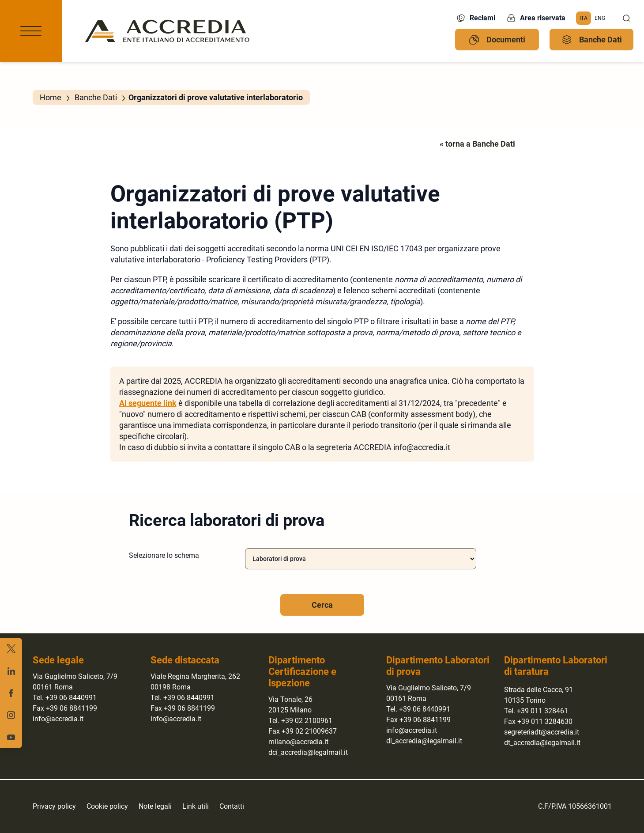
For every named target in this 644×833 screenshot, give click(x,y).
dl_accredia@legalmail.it (424, 741)
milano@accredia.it (298, 742)
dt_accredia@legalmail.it (542, 743)
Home (51, 97)
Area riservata (536, 18)
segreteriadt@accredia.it (542, 732)
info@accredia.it (58, 719)
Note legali (155, 806)
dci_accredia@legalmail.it (308, 752)
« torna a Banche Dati (477, 144)
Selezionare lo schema (164, 555)
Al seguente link (148, 403)
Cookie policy (107, 806)
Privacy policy (54, 806)
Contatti (232, 806)
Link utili (196, 806)
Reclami (475, 18)
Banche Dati (592, 40)
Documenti (497, 40)
